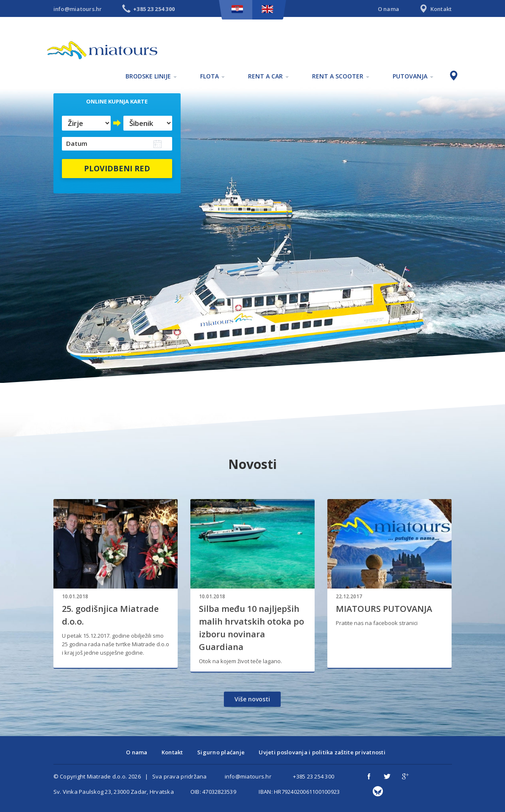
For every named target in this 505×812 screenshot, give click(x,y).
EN (267, 9)
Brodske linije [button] (151, 76)
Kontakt (435, 9)
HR (237, 9)
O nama (389, 9)
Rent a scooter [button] (341, 76)
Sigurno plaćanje (221, 752)
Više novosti (252, 699)
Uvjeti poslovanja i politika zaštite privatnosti (322, 752)
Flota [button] (212, 76)
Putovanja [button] (413, 76)
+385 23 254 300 (314, 776)
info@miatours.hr (78, 9)
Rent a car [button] (268, 76)
